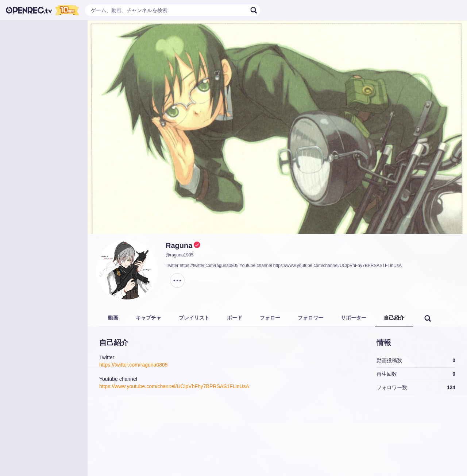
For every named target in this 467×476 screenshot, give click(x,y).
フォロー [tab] (270, 318)
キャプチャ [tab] (148, 318)
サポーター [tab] (354, 318)
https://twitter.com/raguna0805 (134, 365)
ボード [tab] (235, 318)
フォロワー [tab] (310, 318)
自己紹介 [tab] (394, 318)
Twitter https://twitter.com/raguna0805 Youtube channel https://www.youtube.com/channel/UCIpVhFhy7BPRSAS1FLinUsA (284, 266)
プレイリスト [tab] (194, 318)
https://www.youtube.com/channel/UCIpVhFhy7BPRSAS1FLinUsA (174, 386)
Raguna (179, 245)
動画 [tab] (113, 318)
